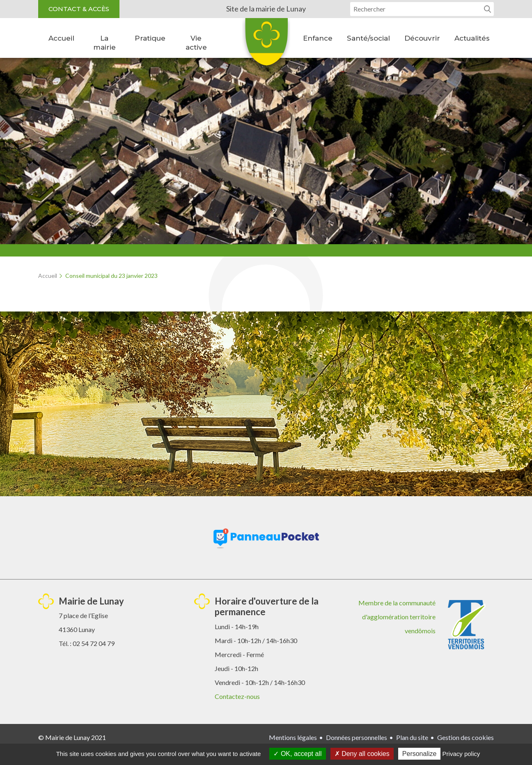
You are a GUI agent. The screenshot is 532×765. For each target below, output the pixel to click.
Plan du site (412, 737)
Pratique (150, 38)
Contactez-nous (237, 696)
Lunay (266, 45)
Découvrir (422, 38)
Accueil (61, 38)
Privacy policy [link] (461, 754)
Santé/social (368, 38)
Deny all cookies (362, 754)
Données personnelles (357, 737)
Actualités (472, 38)
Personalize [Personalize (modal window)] (420, 754)
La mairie (104, 43)
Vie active (196, 43)
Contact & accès (79, 9)
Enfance (318, 38)
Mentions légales (293, 737)
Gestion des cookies (465, 737)
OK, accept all (297, 754)
